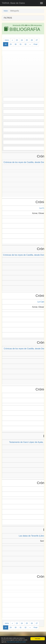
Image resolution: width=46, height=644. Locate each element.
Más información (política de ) (16, 642)
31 (21, 44)
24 (22, 40)
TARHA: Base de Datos (13, 3)
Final (35, 44)
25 (27, 40)
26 (32, 40)
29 (11, 44)
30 (16, 44)
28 (6, 44)
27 (37, 40)
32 (26, 44)
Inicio (6, 11)
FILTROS (8, 18)
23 (17, 40)
